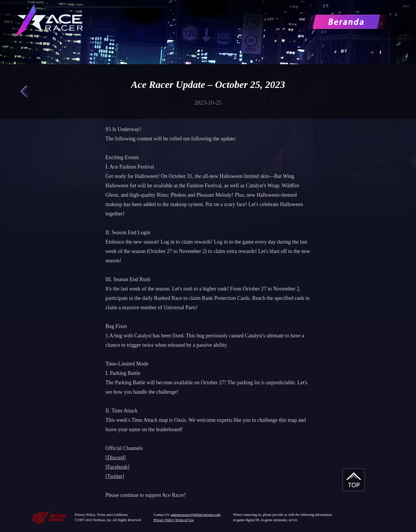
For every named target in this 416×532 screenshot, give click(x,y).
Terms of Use (184, 520)
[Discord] (116, 458)
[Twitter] (115, 476)
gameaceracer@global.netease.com (196, 515)
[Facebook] (117, 467)
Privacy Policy (164, 520)
